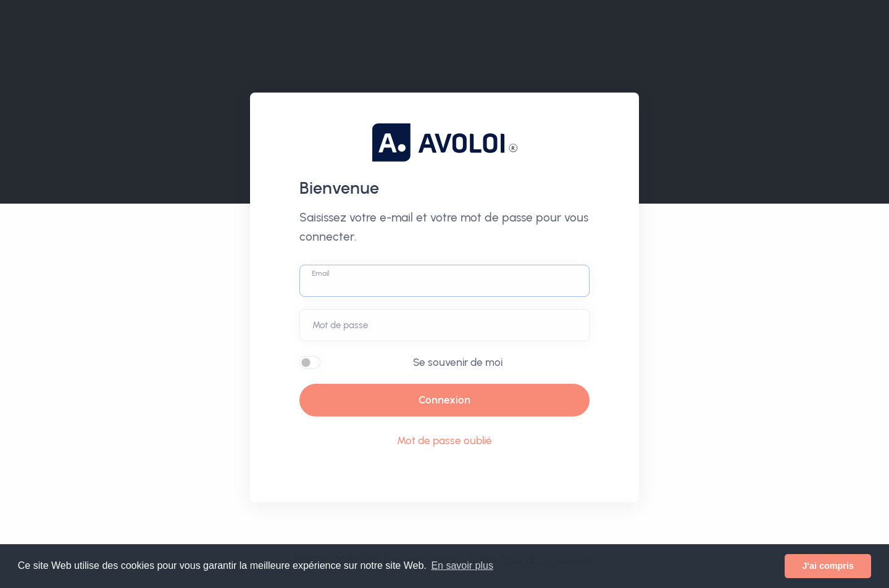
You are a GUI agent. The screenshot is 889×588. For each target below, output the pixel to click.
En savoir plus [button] (462, 565)
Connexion (444, 400)
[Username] (444, 281)
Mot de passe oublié (444, 441)
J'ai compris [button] (828, 566)
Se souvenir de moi (458, 362)
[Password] (444, 325)
